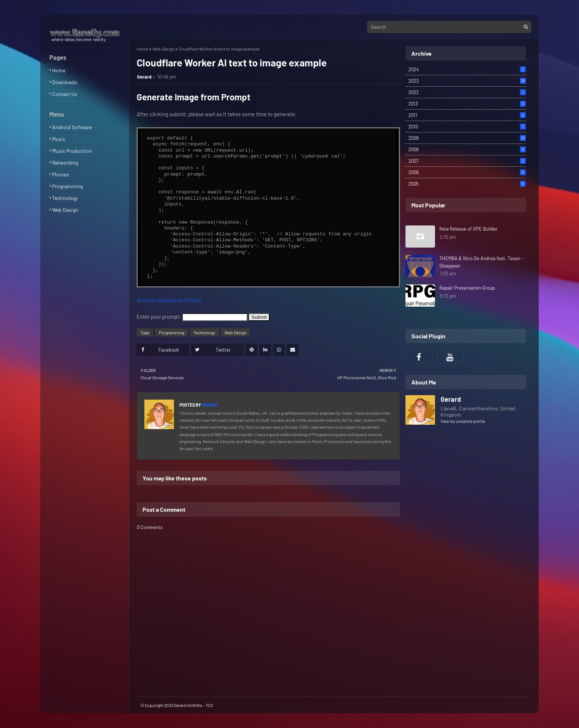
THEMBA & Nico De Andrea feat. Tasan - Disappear (481, 262)
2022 (467, 92)
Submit (259, 317)
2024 (467, 69)
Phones (61, 174)
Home (59, 70)
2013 (467, 104)
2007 (467, 161)
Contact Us (65, 94)
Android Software (72, 127)
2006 (467, 172)
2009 (467, 138)
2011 (467, 115)
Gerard (144, 77)
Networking (65, 163)
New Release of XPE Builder (469, 229)
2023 (467, 81)
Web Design (65, 210)
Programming (67, 186)
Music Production (72, 151)
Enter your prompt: (159, 317)
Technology (65, 198)
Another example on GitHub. (169, 300)
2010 (467, 127)
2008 (467, 149)
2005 (467, 184)
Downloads (65, 82)
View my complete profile (463, 421)
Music (59, 139)
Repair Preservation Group (467, 288)
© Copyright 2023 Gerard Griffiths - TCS (177, 705)
